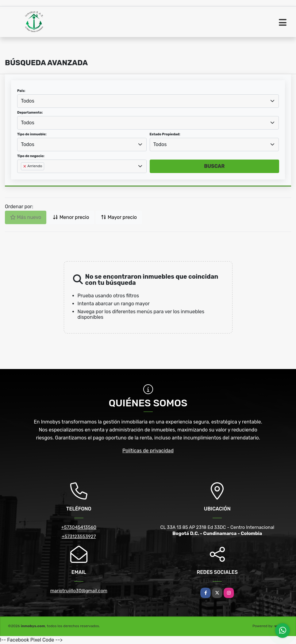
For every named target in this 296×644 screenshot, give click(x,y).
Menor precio (71, 217)
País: (21, 91)
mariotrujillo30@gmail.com (79, 591)
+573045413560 (79, 527)
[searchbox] (23, 176)
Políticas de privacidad (148, 451)
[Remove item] (25, 166)
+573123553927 (79, 537)
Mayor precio (119, 217)
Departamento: (30, 113)
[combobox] (148, 101)
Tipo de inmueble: (32, 134)
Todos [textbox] (28, 101)
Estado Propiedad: (165, 134)
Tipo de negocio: (31, 156)
